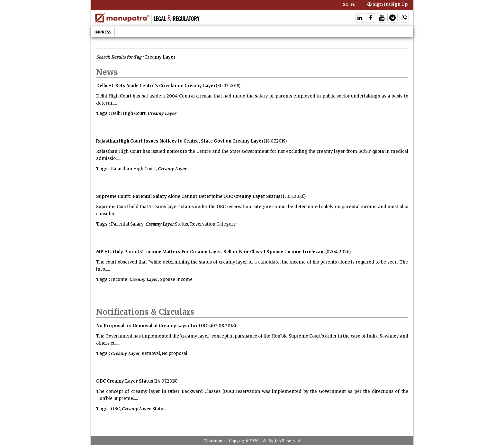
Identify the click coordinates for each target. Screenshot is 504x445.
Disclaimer (215, 441)
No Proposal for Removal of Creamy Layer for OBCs (153, 326)
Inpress (103, 32)
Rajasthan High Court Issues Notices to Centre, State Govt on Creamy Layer (180, 141)
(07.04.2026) (338, 252)
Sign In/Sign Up (388, 4)
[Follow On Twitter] (382, 19)
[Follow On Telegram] (392, 19)
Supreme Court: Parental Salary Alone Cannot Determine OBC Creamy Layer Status (188, 196)
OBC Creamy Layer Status (125, 381)
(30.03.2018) (228, 86)
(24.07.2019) (165, 381)
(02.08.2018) (223, 326)
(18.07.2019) (275, 141)
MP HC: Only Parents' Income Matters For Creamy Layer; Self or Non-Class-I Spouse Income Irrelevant (211, 252)
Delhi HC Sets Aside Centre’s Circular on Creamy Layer (156, 86)
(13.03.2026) (293, 196)
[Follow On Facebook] (371, 19)
